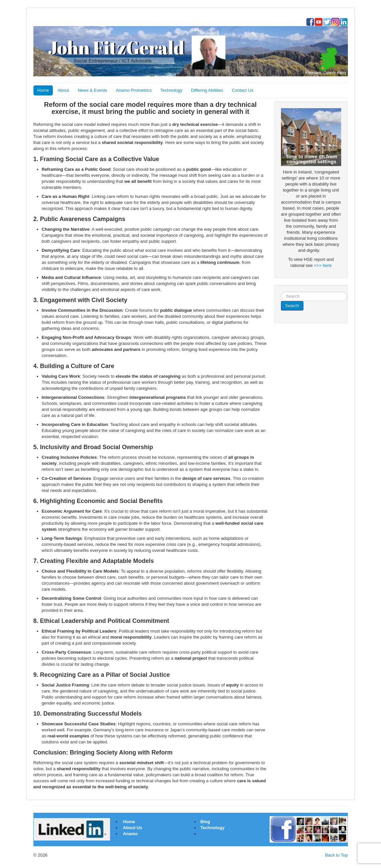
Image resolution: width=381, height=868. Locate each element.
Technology (171, 90)
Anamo (130, 834)
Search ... (281, 292)
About (63, 90)
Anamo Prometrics (134, 90)
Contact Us (243, 90)
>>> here (323, 265)
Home (43, 90)
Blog (205, 822)
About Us (132, 828)
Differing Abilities (207, 90)
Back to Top (337, 855)
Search (292, 306)
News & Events (92, 90)
